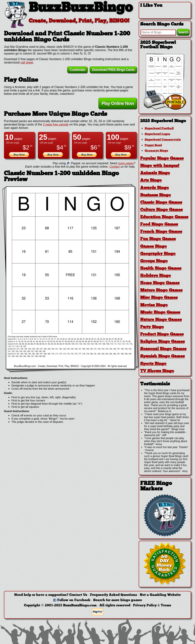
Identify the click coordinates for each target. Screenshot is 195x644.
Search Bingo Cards (162, 24)
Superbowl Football (159, 129)
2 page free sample (56, 124)
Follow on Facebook (74, 600)
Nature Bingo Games (161, 320)
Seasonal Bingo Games (163, 349)
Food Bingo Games (159, 225)
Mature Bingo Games (161, 290)
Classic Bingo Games (161, 203)
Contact (114, 167)
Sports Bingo (153, 364)
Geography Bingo (158, 254)
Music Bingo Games (160, 313)
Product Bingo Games (162, 334)
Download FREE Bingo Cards (113, 70)
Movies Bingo (154, 305)
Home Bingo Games (160, 283)
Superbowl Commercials (163, 140)
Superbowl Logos (157, 134)
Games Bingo (153, 247)
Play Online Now (118, 103)
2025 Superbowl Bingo (163, 121)
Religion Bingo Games (162, 342)
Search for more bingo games (118, 600)
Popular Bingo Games (162, 159)
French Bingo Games (161, 232)
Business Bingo (156, 195)
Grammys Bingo (156, 151)
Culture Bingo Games (161, 210)
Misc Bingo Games (159, 298)
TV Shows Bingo (157, 371)
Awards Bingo (154, 188)
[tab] (165, 121)
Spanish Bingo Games (162, 356)
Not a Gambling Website (160, 595)
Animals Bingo (155, 173)
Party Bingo (152, 327)
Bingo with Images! (160, 166)
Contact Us (78, 595)
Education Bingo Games (164, 217)
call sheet (27, 62)
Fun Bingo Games (158, 239)
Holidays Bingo (156, 276)
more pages (126, 163)
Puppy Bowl (153, 145)
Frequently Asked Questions (114, 595)
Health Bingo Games (161, 269)
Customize (77, 70)
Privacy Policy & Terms (152, 606)
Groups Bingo (154, 261)
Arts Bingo (151, 180)
